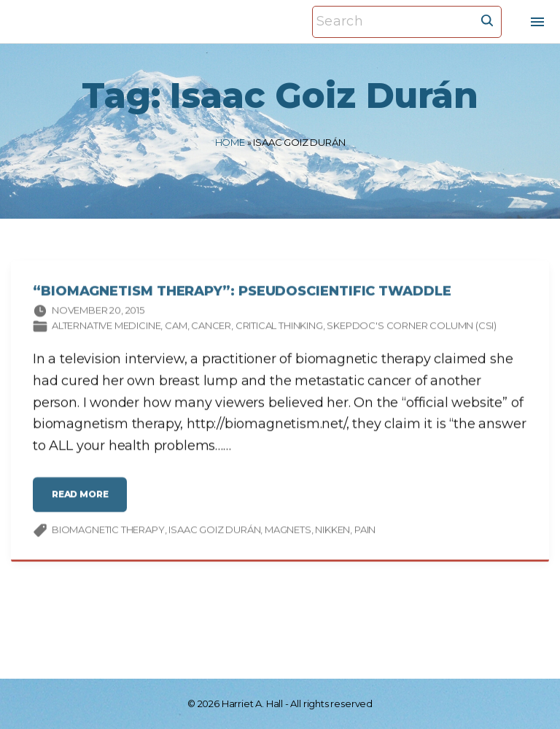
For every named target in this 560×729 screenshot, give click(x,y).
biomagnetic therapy (108, 531)
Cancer (211, 327)
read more (85, 502)
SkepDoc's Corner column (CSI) (412, 327)
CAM (176, 327)
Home (230, 142)
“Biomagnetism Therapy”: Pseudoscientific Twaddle (242, 293)
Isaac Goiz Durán (214, 531)
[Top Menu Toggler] (537, 22)
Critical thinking (279, 327)
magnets (288, 531)
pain (365, 531)
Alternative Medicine (106, 327)
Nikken (332, 531)
